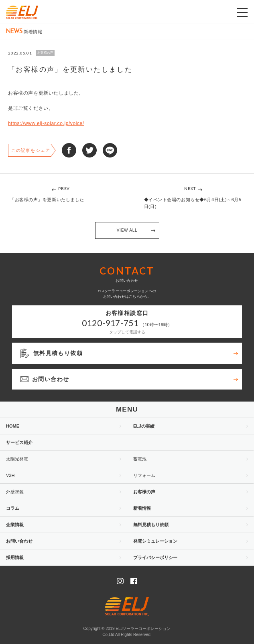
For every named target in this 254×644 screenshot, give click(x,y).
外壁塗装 (15, 492)
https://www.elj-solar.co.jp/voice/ (46, 123)
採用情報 (15, 557)
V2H (10, 475)
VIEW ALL (127, 230)
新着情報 (142, 508)
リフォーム (144, 475)
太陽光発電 (17, 459)
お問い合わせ (19, 541)
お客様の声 (144, 492)
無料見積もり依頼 (151, 525)
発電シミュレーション (155, 541)
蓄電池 (140, 459)
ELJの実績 (144, 426)
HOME (13, 426)
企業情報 (15, 525)
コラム (13, 508)
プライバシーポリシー (155, 557)
